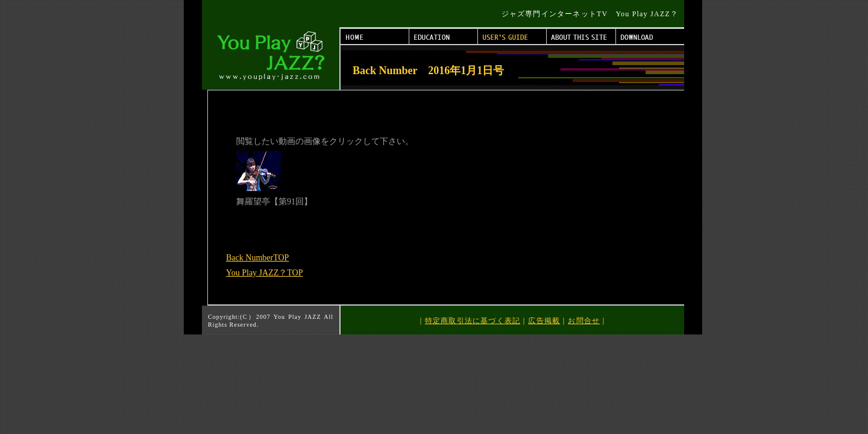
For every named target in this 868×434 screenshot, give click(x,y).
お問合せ (584, 321)
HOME (375, 36)
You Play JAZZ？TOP (264, 273)
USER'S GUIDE (512, 36)
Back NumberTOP (257, 258)
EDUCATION (444, 36)
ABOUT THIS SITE (581, 36)
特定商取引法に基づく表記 (473, 321)
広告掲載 (544, 321)
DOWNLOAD (650, 36)
